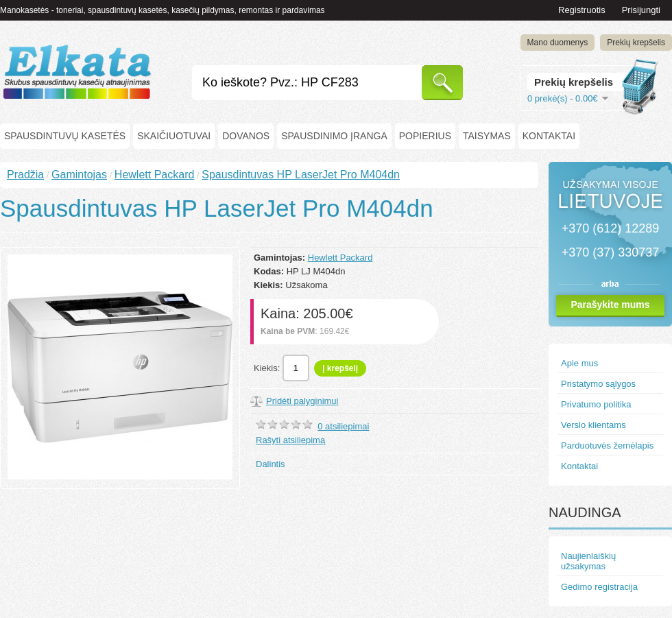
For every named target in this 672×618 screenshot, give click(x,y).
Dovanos (246, 136)
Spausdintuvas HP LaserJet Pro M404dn (301, 175)
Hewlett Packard (155, 175)
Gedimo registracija (599, 587)
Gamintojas (79, 175)
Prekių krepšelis (636, 43)
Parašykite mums (610, 305)
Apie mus (579, 363)
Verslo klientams (593, 425)
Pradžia (25, 175)
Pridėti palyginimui (302, 401)
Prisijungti (641, 10)
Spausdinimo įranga (334, 136)
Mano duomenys (558, 43)
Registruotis (582, 10)
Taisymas (487, 136)
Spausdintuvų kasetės (65, 136)
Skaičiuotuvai (174, 136)
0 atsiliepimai (343, 426)
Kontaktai (549, 136)
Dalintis (271, 464)
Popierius (425, 136)
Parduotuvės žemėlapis (607, 445)
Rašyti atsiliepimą (290, 440)
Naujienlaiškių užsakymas (588, 561)
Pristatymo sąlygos (598, 384)
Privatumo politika (596, 404)
